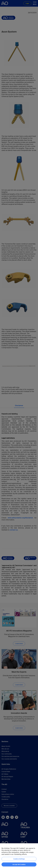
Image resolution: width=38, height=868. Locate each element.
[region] (19, 856)
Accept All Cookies (19, 864)
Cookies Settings (19, 859)
